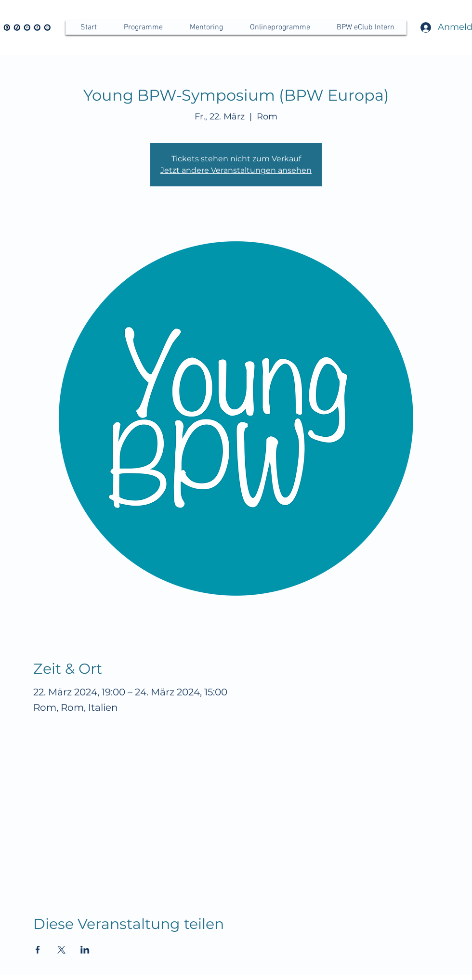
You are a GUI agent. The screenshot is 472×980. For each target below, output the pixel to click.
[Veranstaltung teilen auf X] (61, 950)
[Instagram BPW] (47, 27)
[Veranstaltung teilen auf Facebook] (38, 950)
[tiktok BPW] (17, 27)
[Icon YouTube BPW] (7, 27)
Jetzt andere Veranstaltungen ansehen (236, 170)
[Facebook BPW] (37, 27)
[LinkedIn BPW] (27, 27)
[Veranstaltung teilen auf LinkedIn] (85, 950)
